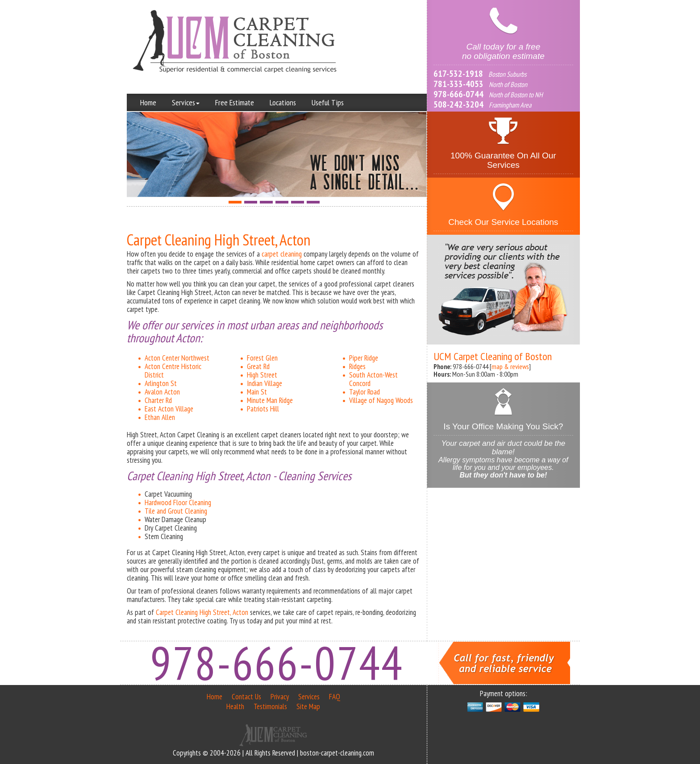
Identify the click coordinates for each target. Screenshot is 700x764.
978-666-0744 (458, 94)
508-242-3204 (458, 104)
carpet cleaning (282, 254)
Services (186, 102)
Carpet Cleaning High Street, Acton (202, 612)
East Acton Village (169, 409)
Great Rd (258, 366)
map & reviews (510, 366)
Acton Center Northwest (177, 358)
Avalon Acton (162, 392)
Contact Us (246, 697)
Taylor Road (365, 392)
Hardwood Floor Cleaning (178, 502)
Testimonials (270, 706)
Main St (257, 392)
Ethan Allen (160, 417)
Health (235, 706)
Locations (283, 102)
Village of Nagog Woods (381, 400)
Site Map (308, 706)
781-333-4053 (458, 84)
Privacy (280, 697)
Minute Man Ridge (270, 400)
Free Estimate (235, 102)
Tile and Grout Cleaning (176, 511)
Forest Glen (262, 358)
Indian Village (265, 383)
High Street (262, 375)
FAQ (335, 697)
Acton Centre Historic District (173, 371)
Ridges (357, 366)
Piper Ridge (364, 358)
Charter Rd (158, 400)
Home (148, 102)
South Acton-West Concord (373, 379)
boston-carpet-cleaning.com (337, 753)
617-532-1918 (458, 74)
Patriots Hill (263, 409)
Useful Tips (328, 102)
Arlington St (161, 383)
